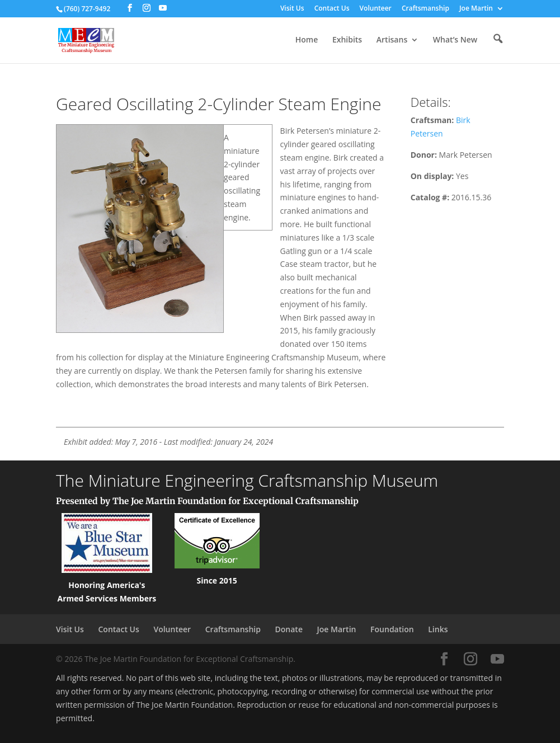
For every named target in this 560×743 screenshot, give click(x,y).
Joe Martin (476, 9)
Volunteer (376, 9)
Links (438, 629)
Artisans (392, 40)
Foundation (392, 629)
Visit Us (292, 9)
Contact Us (332, 9)
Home (307, 40)
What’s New (455, 40)
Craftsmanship (425, 9)
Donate (289, 629)
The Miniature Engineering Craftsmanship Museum (247, 480)
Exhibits (347, 40)
